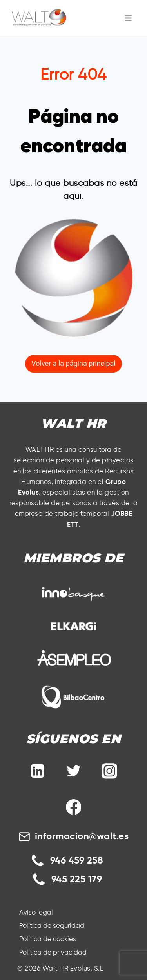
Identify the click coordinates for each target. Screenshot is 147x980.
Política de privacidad (53, 953)
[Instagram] (109, 771)
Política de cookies (48, 939)
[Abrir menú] (128, 18)
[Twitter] (74, 771)
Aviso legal (36, 913)
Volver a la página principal (73, 363)
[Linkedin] (38, 771)
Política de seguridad (52, 926)
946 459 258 (77, 861)
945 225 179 (77, 880)
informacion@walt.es (82, 836)
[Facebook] (74, 807)
